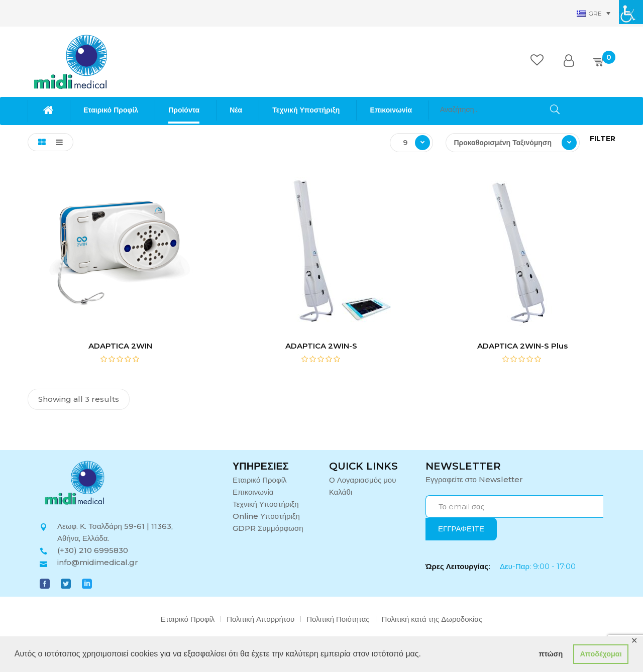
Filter (603, 139)
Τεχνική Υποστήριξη (266, 504)
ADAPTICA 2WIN (120, 346)
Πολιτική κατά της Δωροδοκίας (432, 619)
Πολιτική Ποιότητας (338, 619)
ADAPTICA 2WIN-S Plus (522, 346)
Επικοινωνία (253, 492)
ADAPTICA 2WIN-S (321, 346)
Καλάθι (341, 492)
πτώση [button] (551, 654)
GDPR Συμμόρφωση (268, 528)
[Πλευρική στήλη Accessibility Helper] (631, 12)
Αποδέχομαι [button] (601, 654)
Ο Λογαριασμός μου (362, 480)
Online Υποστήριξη (266, 516)
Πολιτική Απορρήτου (260, 619)
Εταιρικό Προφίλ (260, 480)
